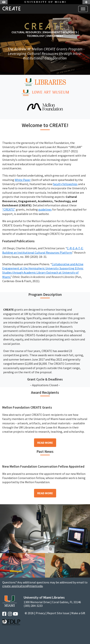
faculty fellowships (65, 184)
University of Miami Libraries (44, 597)
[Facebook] (4, 614)
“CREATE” (9, 209)
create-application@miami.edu (22, 586)
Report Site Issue (58, 613)
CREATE (12, 9)
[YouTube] (15, 614)
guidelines (45, 209)
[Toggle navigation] (83, 9)
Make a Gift (78, 613)
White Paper (23, 180)
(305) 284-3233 (33, 606)
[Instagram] (10, 614)
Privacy (40, 613)
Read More (45, 443)
